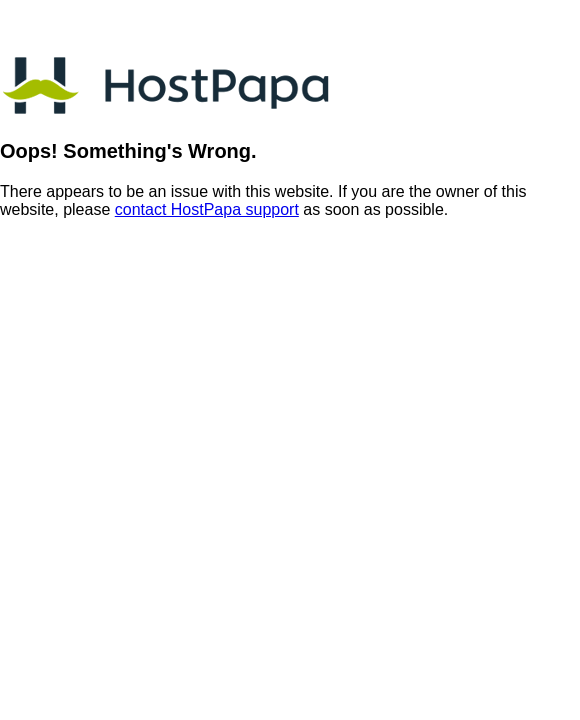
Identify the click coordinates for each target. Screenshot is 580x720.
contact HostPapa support (207, 209)
